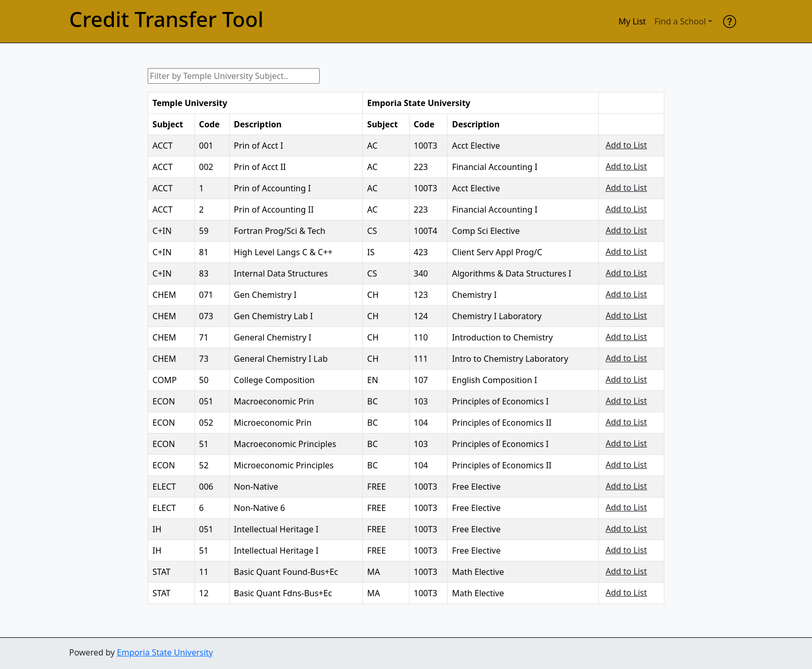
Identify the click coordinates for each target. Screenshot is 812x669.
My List (632, 21)
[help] (730, 21)
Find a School (680, 21)
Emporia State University (165, 652)
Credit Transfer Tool (166, 19)
